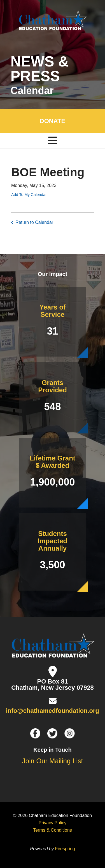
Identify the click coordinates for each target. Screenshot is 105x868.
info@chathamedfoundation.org (53, 711)
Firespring (65, 849)
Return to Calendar (34, 222)
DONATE (53, 121)
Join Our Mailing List (53, 761)
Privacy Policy (53, 823)
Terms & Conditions (53, 830)
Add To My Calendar (29, 195)
